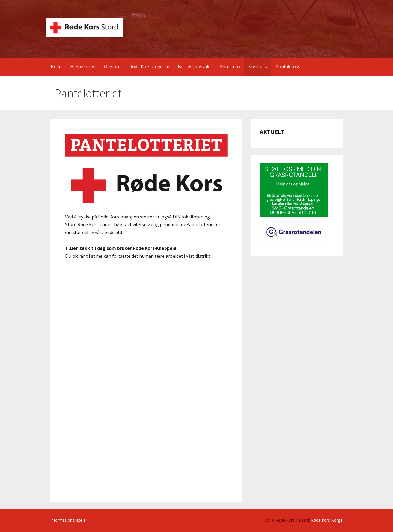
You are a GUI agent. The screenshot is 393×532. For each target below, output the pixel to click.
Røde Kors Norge (327, 520)
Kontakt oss (288, 67)
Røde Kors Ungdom (149, 67)
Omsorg (112, 67)
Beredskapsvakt (194, 67)
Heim (56, 67)
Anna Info (230, 67)
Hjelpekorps (83, 67)
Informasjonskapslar (69, 520)
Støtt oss (258, 67)
